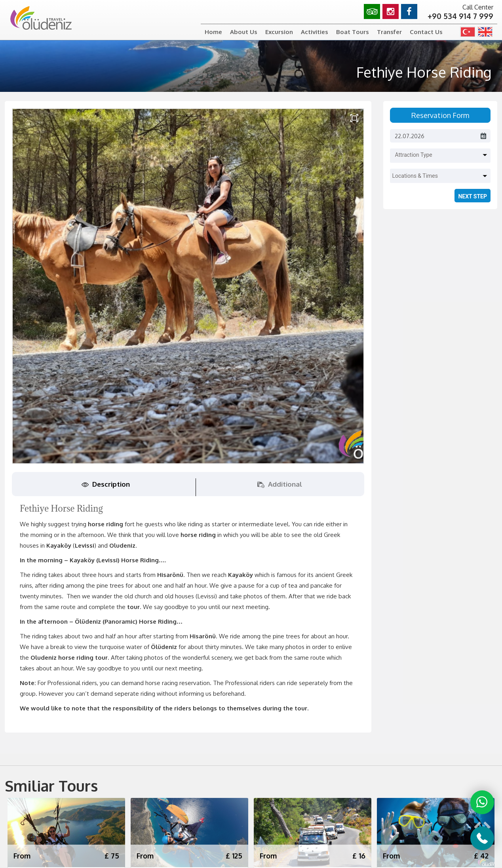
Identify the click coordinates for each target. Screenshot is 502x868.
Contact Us (426, 32)
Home (213, 32)
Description (106, 484)
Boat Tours (353, 32)
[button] (442, 153)
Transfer (389, 32)
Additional (280, 484)
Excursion (279, 32)
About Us (244, 32)
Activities (315, 32)
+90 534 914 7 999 (460, 16)
